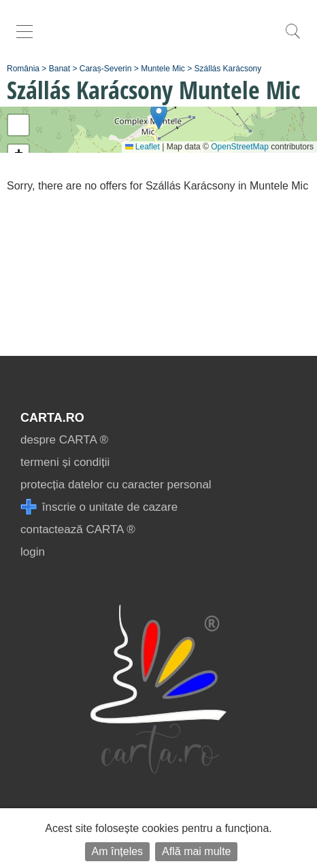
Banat (60, 69)
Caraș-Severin (106, 69)
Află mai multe (196, 851)
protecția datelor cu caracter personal (116, 485)
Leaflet (143, 147)
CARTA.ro (52, 418)
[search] (293, 38)
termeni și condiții (65, 462)
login (33, 552)
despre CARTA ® (64, 440)
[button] (159, 116)
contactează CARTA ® (78, 529)
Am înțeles (118, 851)
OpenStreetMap (240, 147)
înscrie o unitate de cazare (99, 507)
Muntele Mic (163, 69)
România (23, 69)
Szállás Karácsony (228, 69)
